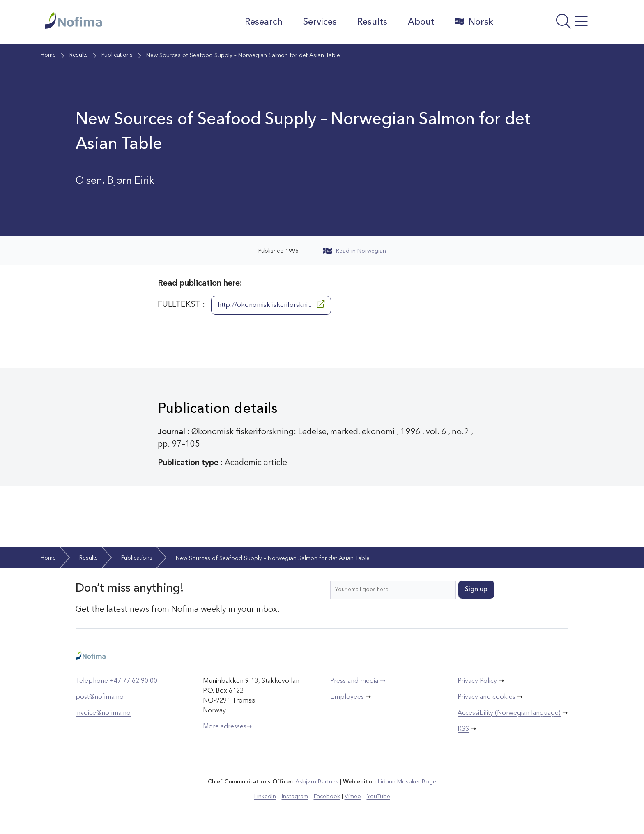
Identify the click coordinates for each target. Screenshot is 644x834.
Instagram (295, 797)
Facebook (327, 797)
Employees (347, 697)
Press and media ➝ (358, 681)
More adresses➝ (227, 727)
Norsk (474, 22)
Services (320, 22)
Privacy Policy (477, 681)
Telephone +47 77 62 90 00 (116, 681)
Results (372, 22)
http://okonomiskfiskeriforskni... (271, 304)
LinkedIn (266, 797)
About (421, 22)
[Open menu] (550, 24)
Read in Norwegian (354, 251)
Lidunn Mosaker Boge (407, 782)
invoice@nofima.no (103, 713)
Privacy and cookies (487, 697)
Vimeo (352, 797)
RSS (463, 729)
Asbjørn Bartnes (317, 782)
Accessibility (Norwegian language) (509, 713)
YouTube (378, 797)
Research (263, 22)
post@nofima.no (100, 697)
